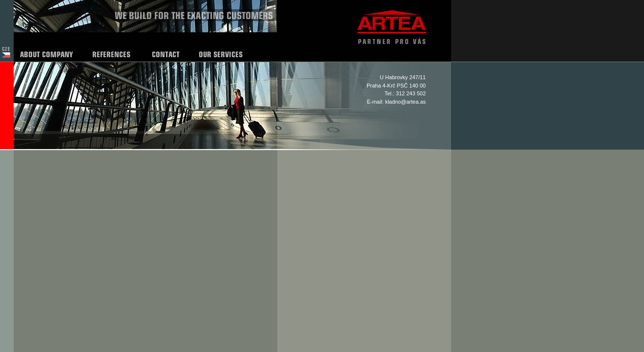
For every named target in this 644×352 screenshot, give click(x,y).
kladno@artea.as (405, 102)
